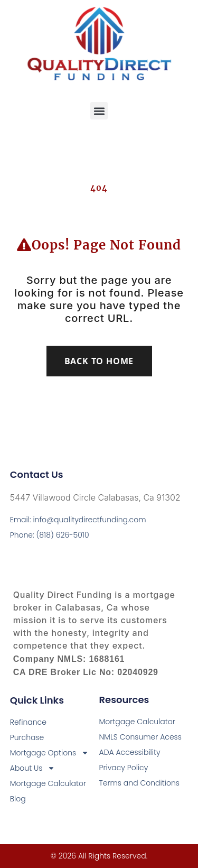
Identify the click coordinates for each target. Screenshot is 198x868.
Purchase (27, 737)
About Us (33, 768)
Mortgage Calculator (48, 783)
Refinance (28, 722)
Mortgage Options (49, 753)
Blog (18, 799)
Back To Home (99, 361)
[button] (99, 111)
